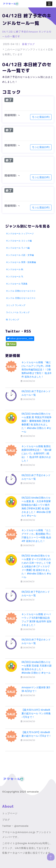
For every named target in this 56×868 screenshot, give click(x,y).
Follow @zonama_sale (20, 339)
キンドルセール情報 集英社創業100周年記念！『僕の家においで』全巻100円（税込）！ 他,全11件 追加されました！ (37, 453)
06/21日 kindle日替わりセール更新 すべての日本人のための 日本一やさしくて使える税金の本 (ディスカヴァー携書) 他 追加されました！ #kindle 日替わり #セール (36, 566)
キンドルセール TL (15, 277)
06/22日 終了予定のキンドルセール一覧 (36, 477)
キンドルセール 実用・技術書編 (21, 262)
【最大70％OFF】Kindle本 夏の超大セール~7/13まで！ (36, 734)
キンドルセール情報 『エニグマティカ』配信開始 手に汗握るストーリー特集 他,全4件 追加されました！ (36, 536)
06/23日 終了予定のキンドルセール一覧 (36, 393)
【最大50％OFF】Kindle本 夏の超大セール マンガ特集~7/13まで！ (36, 713)
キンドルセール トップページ (20, 234)
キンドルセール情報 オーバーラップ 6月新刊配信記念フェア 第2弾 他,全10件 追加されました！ (36, 620)
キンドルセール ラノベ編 (18, 248)
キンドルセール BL (15, 269)
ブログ (6, 820)
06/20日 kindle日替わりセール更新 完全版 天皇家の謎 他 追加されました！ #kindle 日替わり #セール (37, 667)
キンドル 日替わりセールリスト (21, 291)
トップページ (10, 813)
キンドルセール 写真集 (17, 284)
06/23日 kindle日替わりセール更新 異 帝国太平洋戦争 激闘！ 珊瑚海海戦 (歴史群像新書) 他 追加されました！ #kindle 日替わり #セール (37, 423)
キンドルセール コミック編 (19, 241)
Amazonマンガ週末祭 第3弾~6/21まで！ (36, 689)
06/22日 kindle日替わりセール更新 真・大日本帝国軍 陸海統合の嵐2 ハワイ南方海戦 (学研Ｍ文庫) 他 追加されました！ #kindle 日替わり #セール (36, 507)
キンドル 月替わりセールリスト (21, 298)
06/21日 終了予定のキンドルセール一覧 (36, 594)
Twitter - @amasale (15, 826)
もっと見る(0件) (41, 117)
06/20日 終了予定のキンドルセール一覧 (36, 641)
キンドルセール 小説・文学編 (20, 255)
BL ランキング (13, 320)
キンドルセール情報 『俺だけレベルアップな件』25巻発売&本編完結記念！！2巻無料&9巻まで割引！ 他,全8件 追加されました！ (36, 370)
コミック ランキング (16, 305)
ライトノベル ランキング (18, 312)
